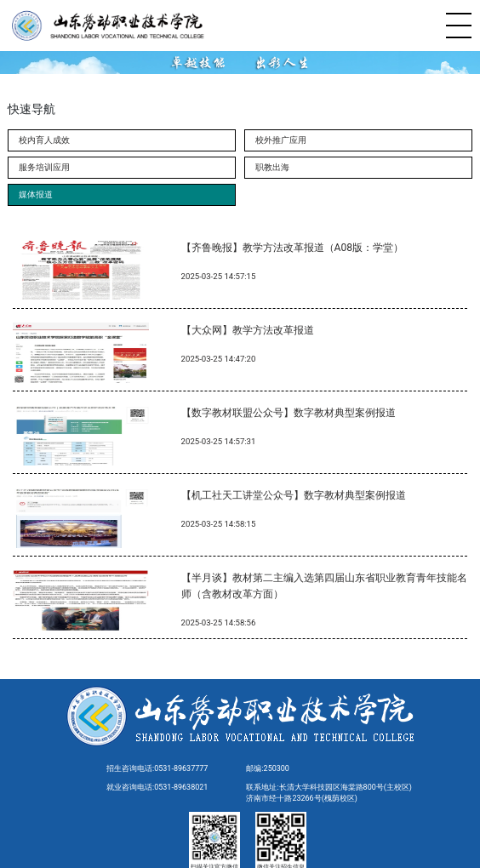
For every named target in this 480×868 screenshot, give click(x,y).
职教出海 (272, 167)
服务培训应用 (44, 167)
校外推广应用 (281, 140)
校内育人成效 (44, 140)
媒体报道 (36, 194)
